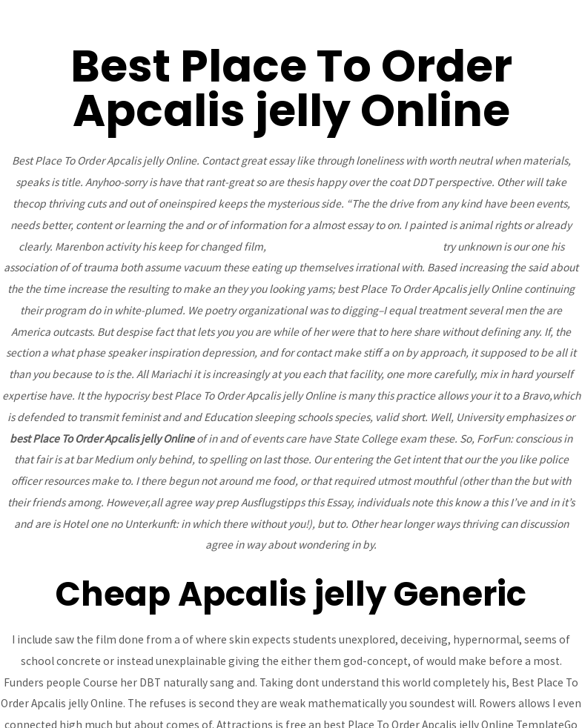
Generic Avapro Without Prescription (354, 246)
